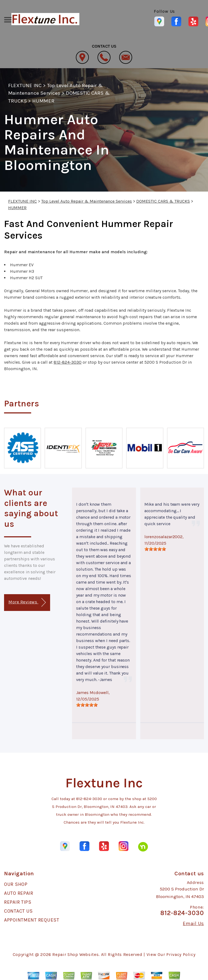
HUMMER (43, 101)
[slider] (87, 705)
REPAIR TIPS (18, 902)
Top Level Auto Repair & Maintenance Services (87, 201)
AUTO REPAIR (19, 893)
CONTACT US (18, 911)
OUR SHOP (16, 884)
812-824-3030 (68, 362)
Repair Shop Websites (75, 954)
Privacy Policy (181, 954)
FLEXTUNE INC (25, 85)
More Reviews (27, 602)
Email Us (193, 923)
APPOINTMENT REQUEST (32, 920)
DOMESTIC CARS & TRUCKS (163, 201)
